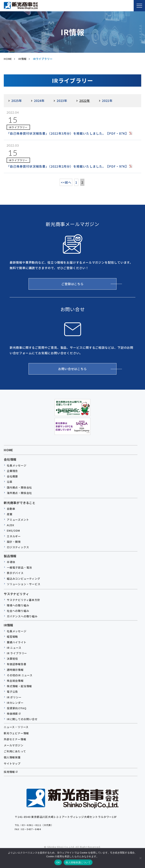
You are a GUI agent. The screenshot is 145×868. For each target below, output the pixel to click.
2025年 (17, 101)
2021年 (107, 101)
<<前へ (66, 182)
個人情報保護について (78, 862)
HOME (8, 450)
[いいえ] (140, 858)
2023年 (62, 101)
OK (58, 862)
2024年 (39, 101)
